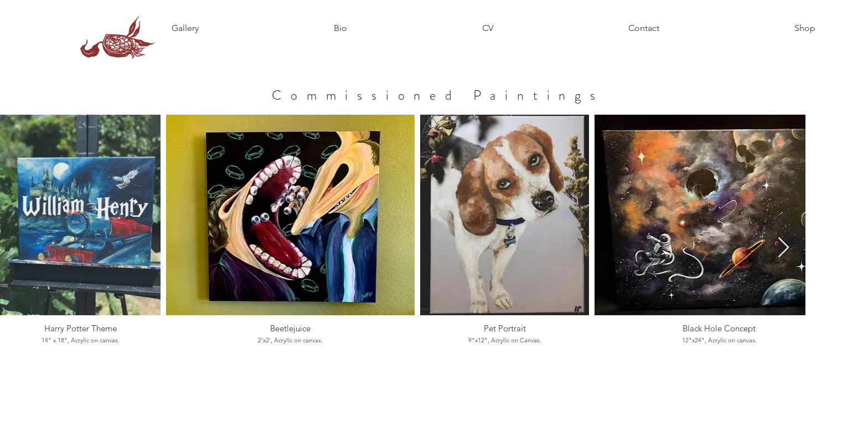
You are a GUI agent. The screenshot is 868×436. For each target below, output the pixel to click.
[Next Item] (784, 248)
